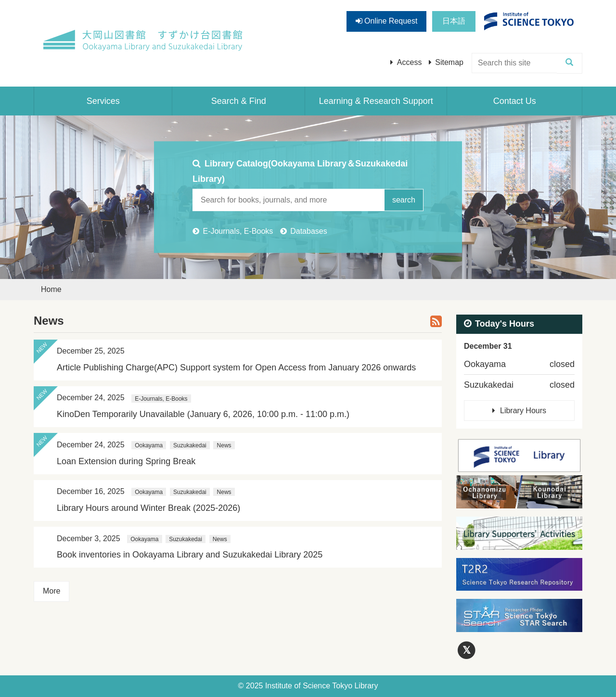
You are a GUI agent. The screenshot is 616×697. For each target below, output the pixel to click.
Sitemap (449, 62)
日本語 (454, 21)
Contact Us (515, 101)
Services (103, 101)
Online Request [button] (387, 21)
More (51, 591)
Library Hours (523, 411)
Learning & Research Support (376, 101)
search (404, 200)
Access (410, 62)
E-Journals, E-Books (238, 231)
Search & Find (239, 101)
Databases (309, 231)
